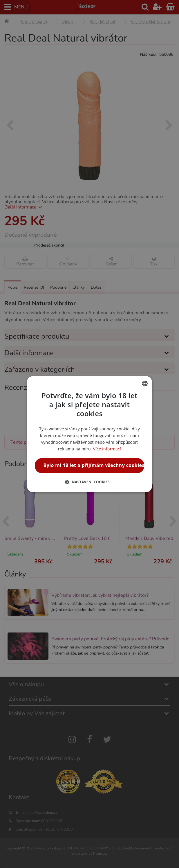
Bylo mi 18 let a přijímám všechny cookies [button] (94, 466)
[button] (89, 482)
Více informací (107, 449)
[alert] (89, 434)
